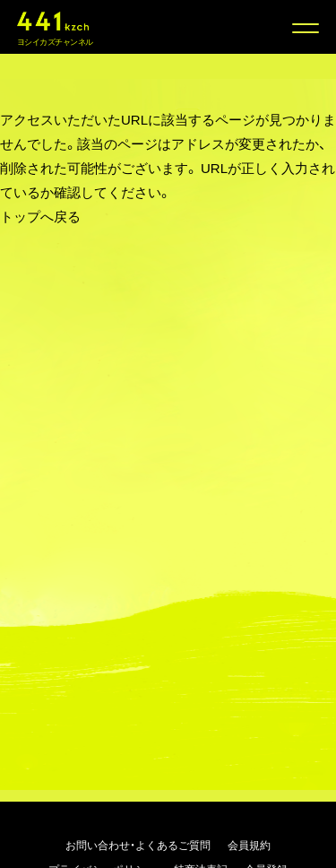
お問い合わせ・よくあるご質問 (138, 845)
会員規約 (249, 845)
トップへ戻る (40, 216)
